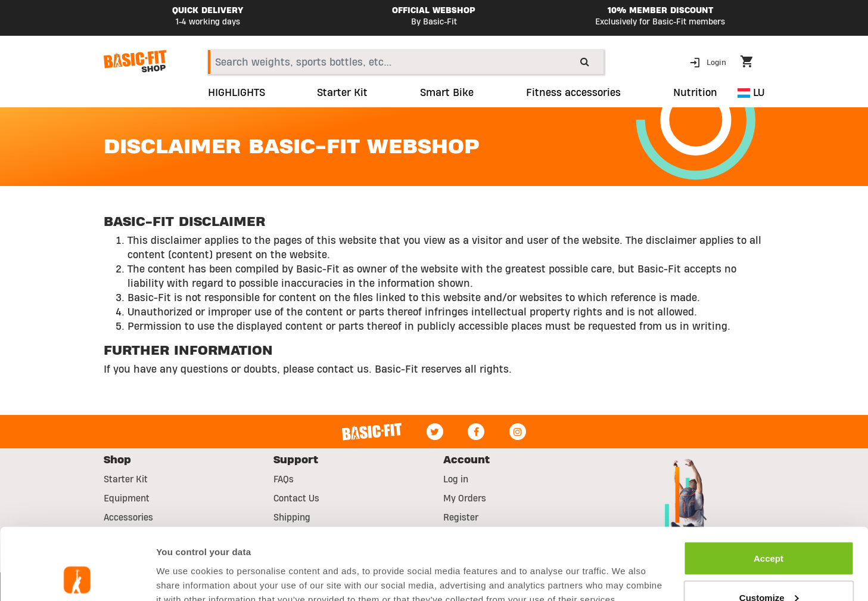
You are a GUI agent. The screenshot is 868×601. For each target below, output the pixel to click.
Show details (184, 564)
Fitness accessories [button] (573, 93)
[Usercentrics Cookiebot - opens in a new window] (77, 578)
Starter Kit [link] (342, 93)
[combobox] (406, 62)
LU (751, 93)
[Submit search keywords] (585, 61)
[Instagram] (518, 432)
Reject (768, 569)
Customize (769, 530)
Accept (769, 491)
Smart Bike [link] (447, 93)
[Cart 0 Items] (752, 63)
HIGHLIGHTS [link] (237, 93)
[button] (709, 62)
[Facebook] (476, 432)
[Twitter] (435, 432)
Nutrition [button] (695, 93)
